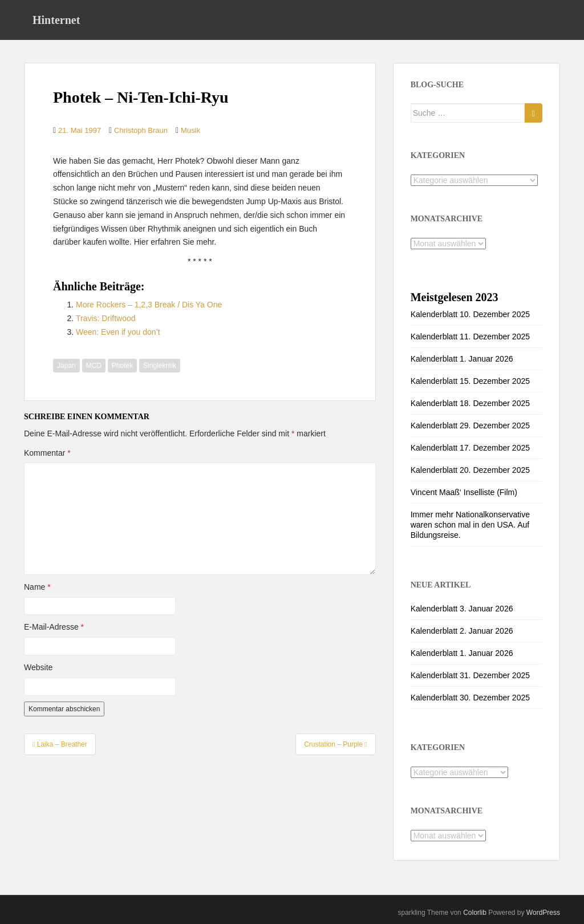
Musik (190, 130)
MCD (94, 366)
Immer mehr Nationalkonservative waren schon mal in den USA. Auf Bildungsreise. (470, 525)
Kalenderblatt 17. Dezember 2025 (470, 448)
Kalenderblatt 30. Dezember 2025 (470, 698)
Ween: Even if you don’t (118, 332)
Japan (66, 366)
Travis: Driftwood (106, 318)
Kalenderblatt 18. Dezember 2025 (470, 403)
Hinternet (56, 20)
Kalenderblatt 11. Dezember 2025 (470, 337)
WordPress (543, 913)
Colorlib (475, 913)
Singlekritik (160, 366)
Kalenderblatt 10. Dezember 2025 (470, 314)
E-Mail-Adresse (54, 627)
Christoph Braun (141, 130)
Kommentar (47, 453)
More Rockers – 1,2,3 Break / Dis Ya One (149, 305)
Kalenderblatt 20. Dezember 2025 (470, 470)
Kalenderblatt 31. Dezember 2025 (470, 675)
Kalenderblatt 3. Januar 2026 (462, 609)
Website (38, 667)
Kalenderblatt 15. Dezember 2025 (470, 381)
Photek (122, 366)
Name (37, 587)
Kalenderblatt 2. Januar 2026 (462, 631)
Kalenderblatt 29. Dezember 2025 (470, 425)
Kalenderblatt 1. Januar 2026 (462, 359)
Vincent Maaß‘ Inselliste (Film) (464, 492)
